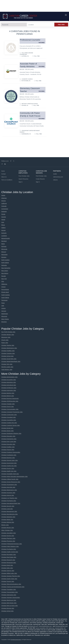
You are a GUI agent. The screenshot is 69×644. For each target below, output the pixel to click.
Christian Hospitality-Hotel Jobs (10, 474)
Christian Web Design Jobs (9, 603)
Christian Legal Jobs (7, 509)
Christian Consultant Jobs (9, 417)
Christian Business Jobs (8, 458)
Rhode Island (5, 292)
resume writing (59, 628)
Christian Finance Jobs (8, 450)
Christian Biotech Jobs (8, 396)
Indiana (3, 228)
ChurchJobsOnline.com (45, 626)
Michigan (4, 246)
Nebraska (4, 265)
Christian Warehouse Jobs (9, 600)
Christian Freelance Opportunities (11, 452)
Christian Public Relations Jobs (10, 546)
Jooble (55, 174)
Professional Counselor (30, 40)
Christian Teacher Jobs (8, 345)
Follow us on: (5, 161)
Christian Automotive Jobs (9, 390)
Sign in (21, 182)
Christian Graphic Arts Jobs (9, 466)
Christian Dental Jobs (7, 428)
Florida (3, 214)
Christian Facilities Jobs (8, 351)
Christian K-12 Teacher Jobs (9, 498)
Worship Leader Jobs (7, 367)
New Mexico (5, 273)
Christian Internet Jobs (8, 495)
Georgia (4, 217)
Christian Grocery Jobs (8, 468)
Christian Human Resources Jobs (11, 482)
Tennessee (4, 300)
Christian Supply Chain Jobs (9, 579)
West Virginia (5, 319)
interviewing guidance (21, 630)
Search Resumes (23, 179)
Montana (4, 257)
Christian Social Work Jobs (9, 359)
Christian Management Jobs (9, 511)
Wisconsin (4, 316)
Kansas (3, 230)
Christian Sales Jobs (7, 568)
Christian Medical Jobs (8, 522)
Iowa (3, 222)
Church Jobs (5, 340)
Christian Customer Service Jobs (11, 425)
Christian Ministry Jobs (8, 335)
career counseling (41, 628)
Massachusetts (6, 238)
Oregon (3, 287)
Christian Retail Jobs (7, 565)
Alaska (3, 195)
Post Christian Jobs (24, 176)
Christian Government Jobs (9, 463)
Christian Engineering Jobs (9, 439)
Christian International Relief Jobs (11, 503)
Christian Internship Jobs (8, 487)
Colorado (4, 206)
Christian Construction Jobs (9, 415)
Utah (3, 306)
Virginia (3, 308)
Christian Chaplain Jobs (8, 404)
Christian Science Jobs (8, 571)
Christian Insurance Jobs (8, 493)
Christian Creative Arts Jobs (9, 423)
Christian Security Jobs (8, 506)
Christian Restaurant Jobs (9, 563)
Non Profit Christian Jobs (8, 332)
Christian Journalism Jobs (9, 533)
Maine (3, 244)
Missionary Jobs (6, 337)
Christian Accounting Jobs (9, 380)
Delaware (4, 211)
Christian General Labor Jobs (10, 460)
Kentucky (4, 233)
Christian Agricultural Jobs (9, 385)
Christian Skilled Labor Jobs (9, 573)
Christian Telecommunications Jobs (11, 584)
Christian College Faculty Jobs (10, 479)
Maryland (4, 241)
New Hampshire (6, 268)
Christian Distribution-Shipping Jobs (11, 433)
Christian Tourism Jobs (8, 581)
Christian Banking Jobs (8, 393)
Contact (4, 174)
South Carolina (6, 295)
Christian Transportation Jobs (10, 592)
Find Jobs (61, 25)
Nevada (4, 276)
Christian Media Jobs (7, 520)
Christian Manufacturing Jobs (9, 514)
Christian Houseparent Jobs (9, 485)
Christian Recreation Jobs (9, 555)
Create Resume (40, 179)
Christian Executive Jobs (8, 444)
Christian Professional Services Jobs (12, 544)
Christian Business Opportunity (10, 399)
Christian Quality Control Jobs (10, 552)
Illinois (3, 225)
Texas (3, 303)
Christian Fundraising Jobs (9, 455)
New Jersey (5, 271)
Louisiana (4, 236)
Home (3, 171)
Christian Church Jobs (8, 407)
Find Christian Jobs (41, 176)
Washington (5, 314)
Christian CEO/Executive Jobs (10, 401)
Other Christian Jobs (7, 530)
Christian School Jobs (7, 356)
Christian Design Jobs (7, 431)
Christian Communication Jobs (10, 409)
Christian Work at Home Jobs (10, 606)
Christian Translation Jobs (9, 589)
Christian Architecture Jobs (9, 388)
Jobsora (55, 180)
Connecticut (5, 209)
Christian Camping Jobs (8, 353)
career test (51, 628)
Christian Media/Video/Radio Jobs (11, 361)
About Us (4, 177)
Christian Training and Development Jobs (13, 587)
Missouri (4, 252)
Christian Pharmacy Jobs (8, 538)
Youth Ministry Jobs (7, 370)
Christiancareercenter (16, 640)
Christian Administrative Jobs (9, 377)
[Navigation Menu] (66, 15)
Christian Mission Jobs (8, 528)
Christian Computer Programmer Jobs (12, 412)
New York (4, 279)
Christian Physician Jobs (8, 541)
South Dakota (5, 298)
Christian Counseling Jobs (9, 420)
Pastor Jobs (5, 343)
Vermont (4, 311)
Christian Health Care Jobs (9, 471)
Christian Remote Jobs (8, 608)
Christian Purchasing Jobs (9, 501)
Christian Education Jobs (8, 436)
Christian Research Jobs (8, 560)
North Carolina (5, 260)
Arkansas (4, 198)
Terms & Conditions (7, 180)
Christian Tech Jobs (7, 364)
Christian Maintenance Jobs (9, 348)
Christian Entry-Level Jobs (9, 442)
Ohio (3, 281)
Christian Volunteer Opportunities (11, 598)
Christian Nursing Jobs (8, 536)
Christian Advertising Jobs (9, 382)
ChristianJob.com (33, 626)
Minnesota (4, 249)
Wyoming (4, 322)
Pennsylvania (5, 289)
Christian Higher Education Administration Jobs (14, 477)
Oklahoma (4, 284)
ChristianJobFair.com (61, 626)
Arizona (3, 201)
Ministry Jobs (5, 525)
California (4, 203)
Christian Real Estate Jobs (9, 557)
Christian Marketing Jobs (8, 517)
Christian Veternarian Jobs (9, 595)
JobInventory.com (58, 177)
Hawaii (3, 220)
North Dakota (5, 263)
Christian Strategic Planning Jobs (11, 576)
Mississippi (4, 255)
